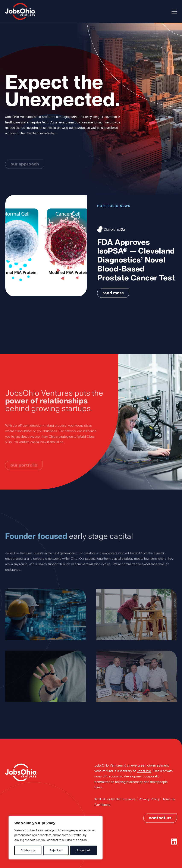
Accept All (83, 850)
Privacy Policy (149, 799)
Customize (28, 850)
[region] (56, 838)
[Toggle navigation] (174, 12)
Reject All (56, 850)
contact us (160, 818)
